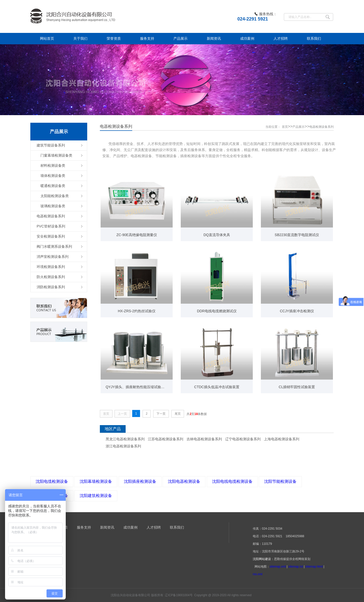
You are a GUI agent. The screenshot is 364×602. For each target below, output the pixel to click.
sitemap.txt (295, 567)
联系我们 (177, 527)
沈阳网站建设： (263, 559)
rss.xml (258, 574)
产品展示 (299, 127)
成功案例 (130, 527)
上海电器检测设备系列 (282, 439)
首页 (285, 127)
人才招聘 (154, 527)
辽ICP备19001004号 (179, 595)
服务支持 (84, 527)
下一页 (161, 414)
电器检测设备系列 (322, 127)
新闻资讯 (107, 527)
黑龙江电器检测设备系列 (125, 439)
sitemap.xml (278, 567)
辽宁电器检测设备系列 (243, 439)
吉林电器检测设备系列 (204, 439)
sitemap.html (314, 567)
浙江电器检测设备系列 (123, 446)
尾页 (178, 414)
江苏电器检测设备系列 (166, 439)
